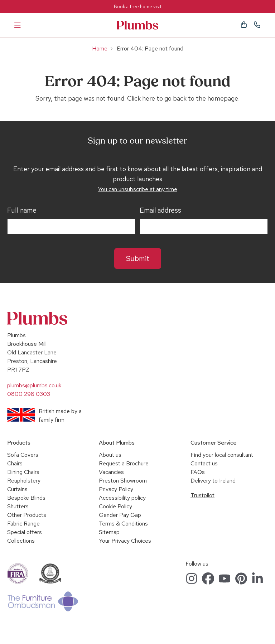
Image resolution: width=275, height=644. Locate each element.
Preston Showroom (123, 481)
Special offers (25, 532)
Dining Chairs (23, 472)
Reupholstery (24, 481)
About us (110, 455)
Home (100, 49)
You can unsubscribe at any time (137, 189)
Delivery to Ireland (213, 481)
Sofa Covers (23, 455)
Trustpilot (202, 495)
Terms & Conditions (123, 524)
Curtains (17, 489)
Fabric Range (23, 524)
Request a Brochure (124, 463)
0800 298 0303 (29, 394)
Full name (22, 210)
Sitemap (109, 532)
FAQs (198, 472)
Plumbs (137, 25)
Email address (160, 210)
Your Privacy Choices (125, 541)
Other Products (27, 515)
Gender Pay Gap (120, 515)
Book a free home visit (138, 7)
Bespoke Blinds (26, 498)
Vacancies (111, 472)
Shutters (18, 506)
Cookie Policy (115, 506)
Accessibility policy (122, 498)
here (149, 98)
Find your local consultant (222, 455)
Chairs (15, 463)
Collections (21, 541)
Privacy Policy (116, 489)
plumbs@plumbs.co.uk (34, 385)
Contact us (204, 463)
